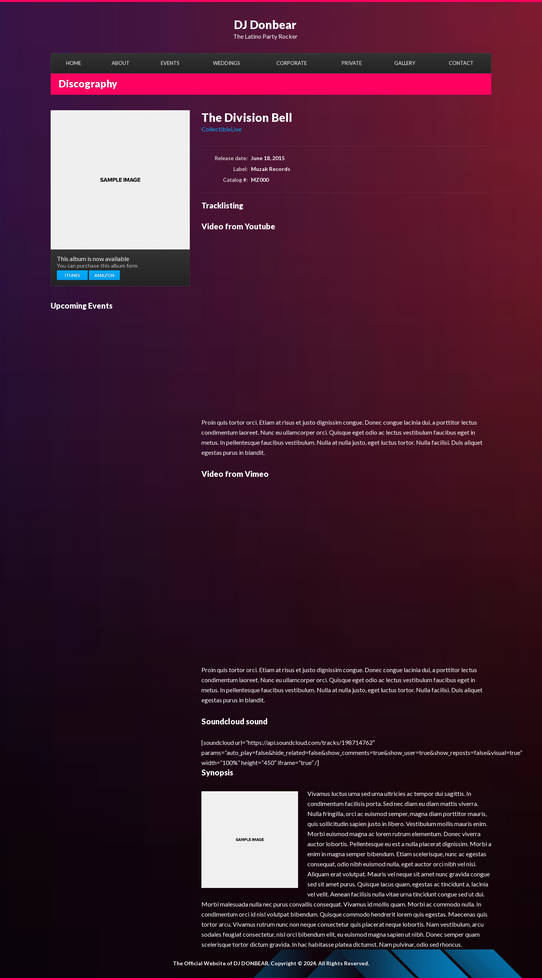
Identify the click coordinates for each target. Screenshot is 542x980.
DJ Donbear (265, 24)
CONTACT (461, 63)
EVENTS (170, 63)
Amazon (104, 275)
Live (236, 129)
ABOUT (121, 63)
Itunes (72, 275)
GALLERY (405, 63)
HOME (74, 63)
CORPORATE (292, 63)
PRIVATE (352, 63)
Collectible (216, 129)
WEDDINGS (227, 63)
